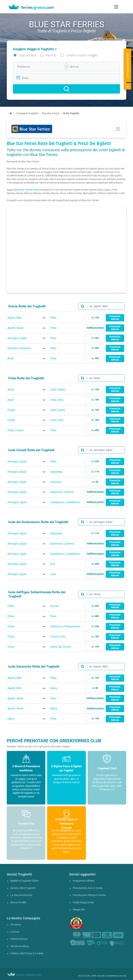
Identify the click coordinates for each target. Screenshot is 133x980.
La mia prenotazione (21, 895)
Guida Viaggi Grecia (83, 902)
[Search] (66, 89)
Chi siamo (16, 925)
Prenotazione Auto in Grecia (88, 888)
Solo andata (27, 55)
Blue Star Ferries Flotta (27, 190)
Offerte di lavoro (19, 939)
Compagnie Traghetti (27, 113)
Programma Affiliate (84, 881)
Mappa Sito (79, 910)
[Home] (11, 113)
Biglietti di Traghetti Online (24, 881)
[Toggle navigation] (116, 7)
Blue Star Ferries (51, 113)
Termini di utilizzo (20, 946)
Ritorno (51, 55)
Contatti (15, 932)
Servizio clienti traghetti (23, 888)
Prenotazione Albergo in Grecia (89, 895)
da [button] (95, 318)
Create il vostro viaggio (82, 55)
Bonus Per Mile (18, 902)
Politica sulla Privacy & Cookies (27, 953)
